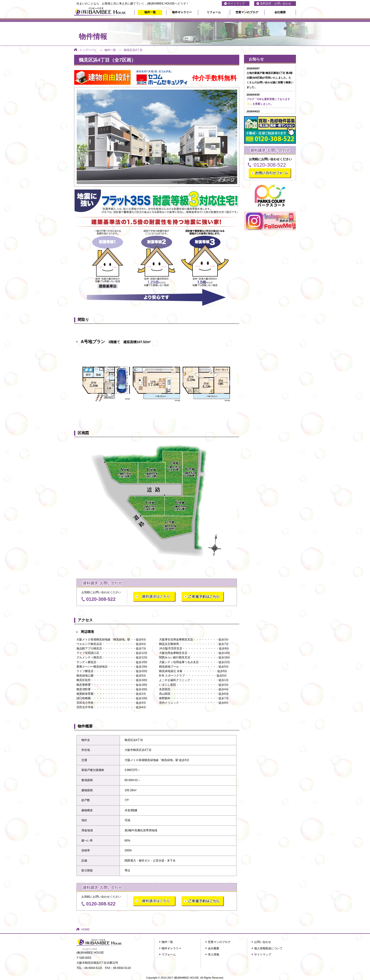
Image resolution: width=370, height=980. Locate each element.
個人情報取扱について (268, 948)
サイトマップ (236, 4)
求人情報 (214, 955)
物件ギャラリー (182, 12)
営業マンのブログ (247, 12)
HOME (85, 930)
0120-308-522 (101, 599)
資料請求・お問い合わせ (276, 4)
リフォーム (214, 12)
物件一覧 (150, 12)
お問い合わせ (263, 942)
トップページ (88, 50)
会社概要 (280, 12)
